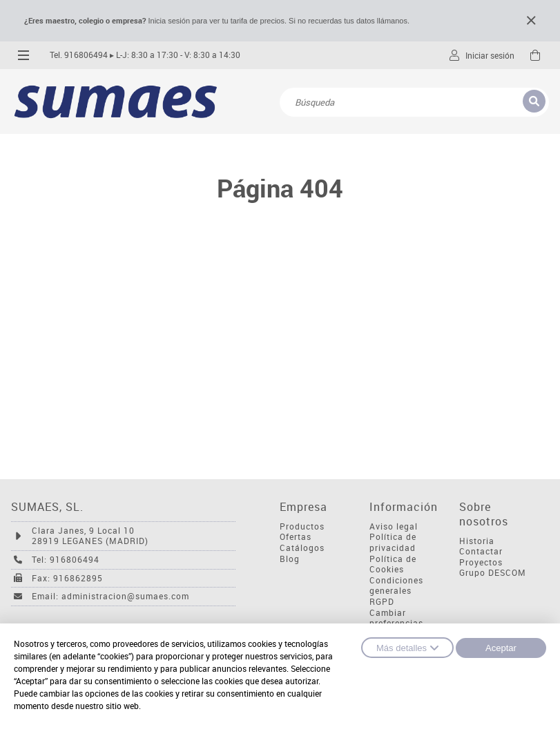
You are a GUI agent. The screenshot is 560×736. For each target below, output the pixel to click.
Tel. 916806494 (79, 55)
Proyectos (481, 562)
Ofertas (296, 537)
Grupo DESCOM (493, 573)
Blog (290, 559)
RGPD (382, 602)
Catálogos (302, 548)
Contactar (481, 551)
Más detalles (407, 648)
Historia (477, 541)
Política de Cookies (393, 564)
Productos (302, 526)
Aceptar (501, 648)
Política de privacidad (393, 542)
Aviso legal (394, 526)
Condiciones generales (396, 586)
